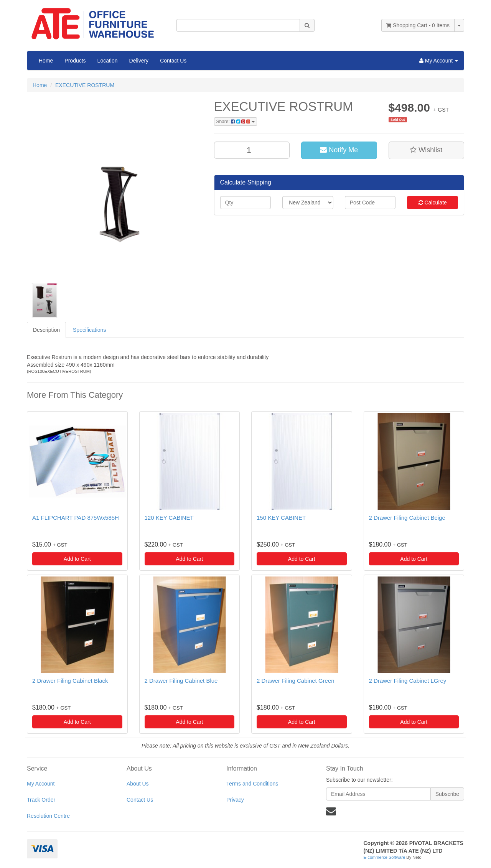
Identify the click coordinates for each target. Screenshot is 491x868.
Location (108, 61)
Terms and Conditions (252, 784)
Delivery (139, 61)
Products (75, 61)
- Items (418, 25)
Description (46, 330)
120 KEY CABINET (169, 518)
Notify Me (339, 150)
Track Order (41, 800)
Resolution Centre (48, 816)
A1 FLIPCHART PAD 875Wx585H (76, 518)
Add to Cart (77, 559)
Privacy (235, 800)
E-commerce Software (385, 857)
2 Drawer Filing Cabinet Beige (407, 518)
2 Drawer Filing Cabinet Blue (181, 681)
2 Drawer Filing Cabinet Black (70, 681)
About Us (138, 784)
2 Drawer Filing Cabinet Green (296, 681)
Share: (236, 122)
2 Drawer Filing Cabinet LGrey (408, 681)
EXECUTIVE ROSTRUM (85, 85)
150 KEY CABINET (281, 518)
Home (46, 61)
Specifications (89, 330)
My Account (41, 784)
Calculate (433, 203)
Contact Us (173, 61)
